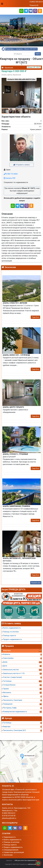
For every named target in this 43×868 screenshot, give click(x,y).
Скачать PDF (10, 178)
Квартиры (10, 49)
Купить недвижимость (12, 840)
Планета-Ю (34, 5)
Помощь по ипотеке (11, 842)
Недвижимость (10, 837)
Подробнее (35, 317)
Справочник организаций (14, 852)
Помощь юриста (10, 845)
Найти (38, 54)
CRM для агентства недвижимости (26, 860)
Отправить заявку (21, 165)
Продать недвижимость (13, 847)
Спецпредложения (11, 850)
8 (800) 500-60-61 (36, 2)
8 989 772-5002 (11, 174)
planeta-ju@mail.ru (9, 818)
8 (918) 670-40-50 (9, 816)
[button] (21, 92)
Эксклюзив (8, 855)
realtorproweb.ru (33, 864)
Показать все (36, 583)
